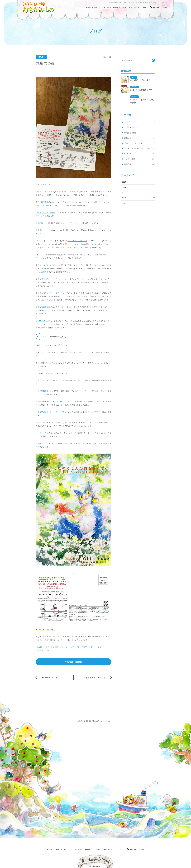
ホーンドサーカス (58, 402)
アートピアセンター (46, 213)
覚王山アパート (48, 279)
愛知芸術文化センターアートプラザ (52, 412)
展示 (100, 647)
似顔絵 (41, 647)
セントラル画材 (44, 423)
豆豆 (88, 282)
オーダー (65, 647)
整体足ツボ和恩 (44, 444)
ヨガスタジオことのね (47, 381)
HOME (49, 821)
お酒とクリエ (43, 433)
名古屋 (41, 651)
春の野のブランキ (50, 678)
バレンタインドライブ (77, 241)
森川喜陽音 (46, 272)
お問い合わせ (134, 7)
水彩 (92, 647)
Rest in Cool (43, 321)
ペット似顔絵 (53, 647)
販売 (85, 647)
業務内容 (117, 7)
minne (156, 7)
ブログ (145, 7)
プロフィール (105, 7)
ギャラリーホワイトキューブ (57, 293)
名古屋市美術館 (44, 202)
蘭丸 (60, 255)
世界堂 (40, 223)
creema (164, 7)
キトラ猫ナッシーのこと (95, 678)
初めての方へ (92, 7)
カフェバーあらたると (47, 265)
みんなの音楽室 (44, 307)
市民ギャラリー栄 (45, 230)
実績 (125, 7)
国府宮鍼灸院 (43, 391)
